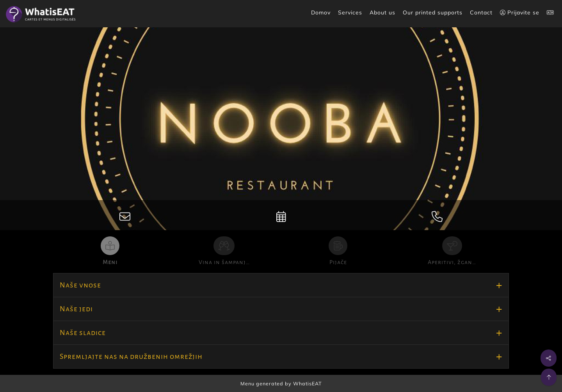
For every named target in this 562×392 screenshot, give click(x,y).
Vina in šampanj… (224, 262)
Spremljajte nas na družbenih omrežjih (131, 357)
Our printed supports (433, 12)
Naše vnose (80, 285)
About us (382, 12)
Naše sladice (83, 333)
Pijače (338, 262)
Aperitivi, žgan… (452, 262)
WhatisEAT (308, 383)
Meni (110, 262)
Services (350, 12)
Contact (481, 12)
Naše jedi (76, 309)
